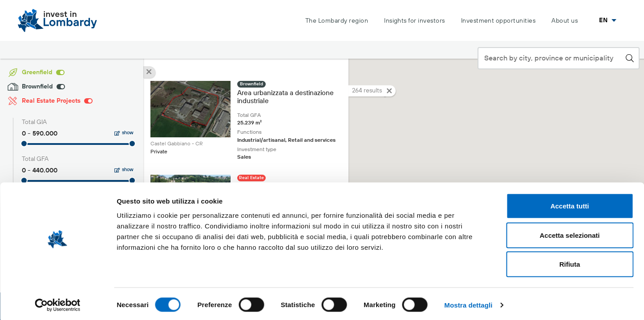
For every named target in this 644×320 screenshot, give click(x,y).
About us (565, 21)
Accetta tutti (570, 203)
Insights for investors (415, 21)
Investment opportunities (498, 21)
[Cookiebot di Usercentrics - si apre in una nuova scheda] (58, 303)
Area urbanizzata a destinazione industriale (286, 97)
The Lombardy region (337, 21)
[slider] (24, 144)
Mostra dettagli (468, 302)
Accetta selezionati (569, 233)
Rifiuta (570, 262)
